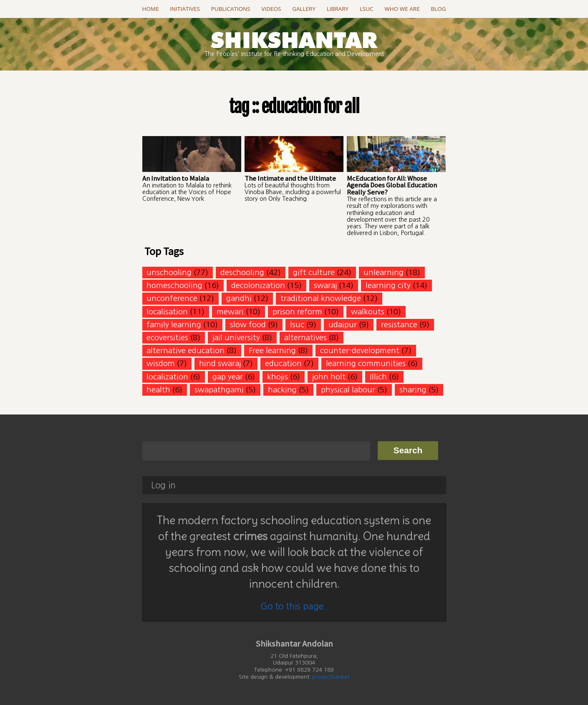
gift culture (314, 272)
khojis (278, 377)
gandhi (239, 298)
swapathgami (219, 390)
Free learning (272, 350)
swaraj (325, 285)
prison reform (297, 312)
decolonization (258, 285)
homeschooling (174, 285)
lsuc (297, 325)
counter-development (360, 350)
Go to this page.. (294, 606)
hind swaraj (220, 363)
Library (338, 9)
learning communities (366, 363)
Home (151, 9)
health (158, 390)
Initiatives (185, 9)
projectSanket (331, 677)
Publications (231, 9)
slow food (248, 325)
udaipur (343, 325)
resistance (399, 325)
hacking (282, 390)
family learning (174, 325)
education (283, 363)
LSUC (367, 9)
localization (167, 377)
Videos (271, 9)
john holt (329, 377)
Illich (378, 377)
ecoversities (167, 337)
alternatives (305, 337)
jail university (236, 337)
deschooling (242, 272)
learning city (388, 285)
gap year (228, 377)
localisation (167, 312)
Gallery (304, 9)
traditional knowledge (321, 298)
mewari (230, 312)
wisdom (161, 363)
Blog (438, 9)
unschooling (169, 272)
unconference (172, 298)
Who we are (402, 9)
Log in (163, 485)
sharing (413, 390)
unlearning (384, 272)
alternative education (185, 350)
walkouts (368, 312)
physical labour (348, 390)
